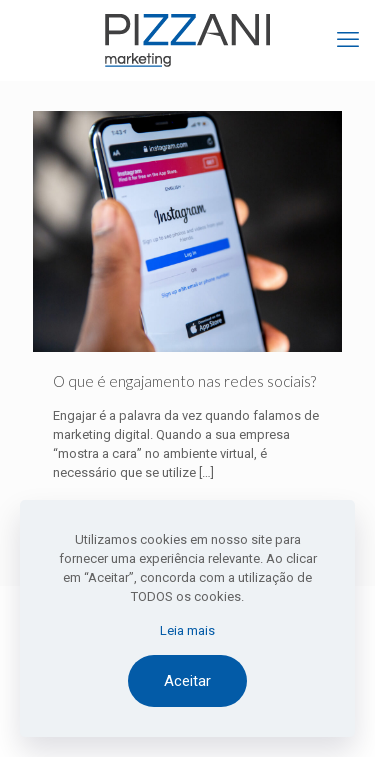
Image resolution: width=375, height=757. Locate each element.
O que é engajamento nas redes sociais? (184, 381)
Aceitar (187, 681)
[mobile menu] (348, 40)
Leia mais (187, 630)
